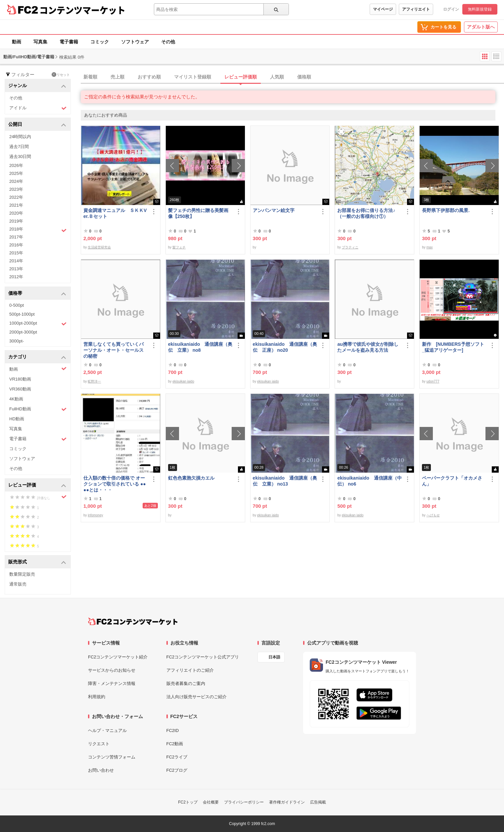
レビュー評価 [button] (37, 485)
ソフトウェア (135, 42)
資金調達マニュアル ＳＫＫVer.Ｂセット (115, 213)
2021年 (16, 205)
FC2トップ (188, 802)
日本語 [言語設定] (274, 657)
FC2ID (173, 730)
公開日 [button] (37, 125)
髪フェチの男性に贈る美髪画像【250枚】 (198, 213)
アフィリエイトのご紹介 (190, 670)
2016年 (16, 245)
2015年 (16, 253)
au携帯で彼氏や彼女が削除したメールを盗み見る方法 (368, 347)
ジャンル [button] (37, 86)
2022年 (16, 197)
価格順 (304, 77)
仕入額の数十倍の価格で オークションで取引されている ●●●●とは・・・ (115, 484)
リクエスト (99, 744)
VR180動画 (20, 379)
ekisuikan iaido (183, 381)
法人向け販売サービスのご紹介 (197, 697)
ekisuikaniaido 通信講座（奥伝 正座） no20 (285, 347)
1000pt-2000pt (38, 324)
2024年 (16, 181)
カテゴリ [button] (37, 357)
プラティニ (350, 247)
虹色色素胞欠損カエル (191, 478)
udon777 (433, 381)
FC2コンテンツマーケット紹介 (118, 657)
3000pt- (17, 341)
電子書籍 (69, 42)
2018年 (38, 230)
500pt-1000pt (22, 314)
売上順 (117, 77)
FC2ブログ (177, 770)
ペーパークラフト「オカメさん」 (452, 481)
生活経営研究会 (99, 247)
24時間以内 (20, 137)
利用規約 (97, 697)
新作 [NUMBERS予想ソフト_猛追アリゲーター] (453, 347)
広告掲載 (318, 802)
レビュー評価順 (241, 77)
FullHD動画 (38, 409)
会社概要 (211, 802)
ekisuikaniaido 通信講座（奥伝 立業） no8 (200, 347)
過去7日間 (19, 147)
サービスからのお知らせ (112, 670)
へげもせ (433, 515)
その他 (168, 42)
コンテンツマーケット (82, 10)
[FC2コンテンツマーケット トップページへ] (133, 621)
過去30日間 (20, 156)
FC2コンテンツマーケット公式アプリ (203, 657)
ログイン (451, 9)
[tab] (292, 77)
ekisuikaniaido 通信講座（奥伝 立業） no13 (285, 481)
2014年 (16, 261)
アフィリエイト (416, 9)
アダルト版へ (481, 27)
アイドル (38, 108)
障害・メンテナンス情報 (112, 683)
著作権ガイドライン (287, 802)
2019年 (16, 221)
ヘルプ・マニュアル (107, 730)
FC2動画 (175, 744)
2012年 (16, 277)
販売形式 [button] (37, 562)
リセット (61, 75)
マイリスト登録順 (193, 77)
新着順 (90, 77)
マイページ (383, 9)
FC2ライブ (177, 757)
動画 (17, 42)
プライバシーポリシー (244, 802)
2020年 (16, 213)
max (430, 247)
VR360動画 (20, 389)
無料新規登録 (480, 9)
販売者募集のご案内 (186, 683)
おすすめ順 (149, 77)
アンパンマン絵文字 (274, 210)
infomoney (95, 515)
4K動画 (16, 399)
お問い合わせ (101, 770)
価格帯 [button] (37, 294)
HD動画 (17, 419)
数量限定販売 (22, 574)
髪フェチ (179, 247)
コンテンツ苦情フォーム (112, 757)
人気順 (277, 77)
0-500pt (17, 305)
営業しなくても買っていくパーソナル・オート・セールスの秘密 (114, 350)
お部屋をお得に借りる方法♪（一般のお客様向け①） (366, 213)
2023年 (16, 189)
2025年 (16, 173)
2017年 (16, 237)
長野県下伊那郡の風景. (446, 210)
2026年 (16, 165)
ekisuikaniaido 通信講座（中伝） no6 (369, 481)
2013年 (16, 269)
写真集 (40, 42)
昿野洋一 (94, 381)
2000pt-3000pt (23, 332)
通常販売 (18, 584)
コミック (100, 42)
